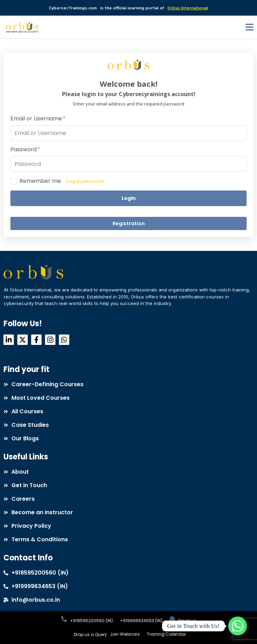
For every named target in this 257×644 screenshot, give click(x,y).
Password (25, 150)
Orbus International (188, 8)
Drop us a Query (90, 634)
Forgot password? (85, 181)
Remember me (40, 181)
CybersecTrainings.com (73, 8)
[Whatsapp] (238, 626)
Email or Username (38, 119)
